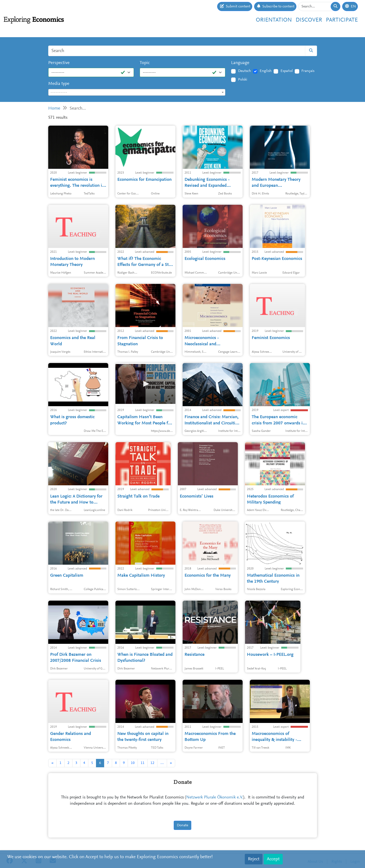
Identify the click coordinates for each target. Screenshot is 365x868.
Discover (309, 20)
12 (152, 763)
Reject (254, 859)
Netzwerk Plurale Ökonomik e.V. (215, 798)
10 (133, 763)
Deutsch (245, 71)
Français (308, 71)
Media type (59, 84)
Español (287, 71)
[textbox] (137, 93)
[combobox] (137, 92)
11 (143, 763)
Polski (243, 80)
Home (54, 108)
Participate (342, 20)
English (266, 71)
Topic (145, 63)
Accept (273, 859)
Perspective (59, 63)
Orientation (274, 20)
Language (240, 63)
